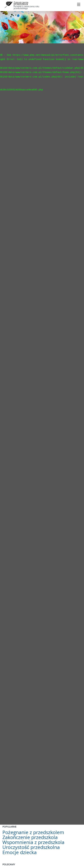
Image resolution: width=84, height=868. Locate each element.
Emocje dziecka (20, 852)
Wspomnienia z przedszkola (33, 842)
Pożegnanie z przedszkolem (33, 832)
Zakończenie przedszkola (21, 3)
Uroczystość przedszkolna (31, 847)
